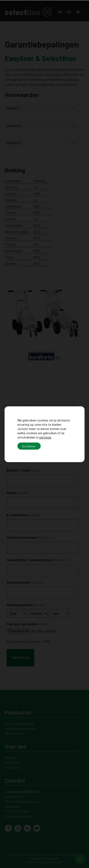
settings (45, 437)
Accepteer (29, 446)
